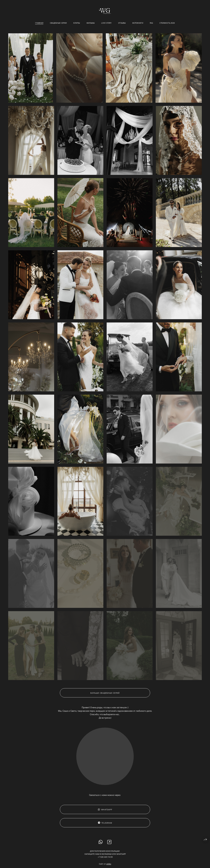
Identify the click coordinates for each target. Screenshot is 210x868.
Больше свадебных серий (105, 697)
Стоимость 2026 (167, 23)
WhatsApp (105, 813)
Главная (39, 23)
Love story (106, 23)
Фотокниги (138, 23)
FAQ (151, 23)
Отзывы (122, 23)
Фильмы (91, 23)
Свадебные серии (58, 23)
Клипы (77, 23)
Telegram (105, 827)
